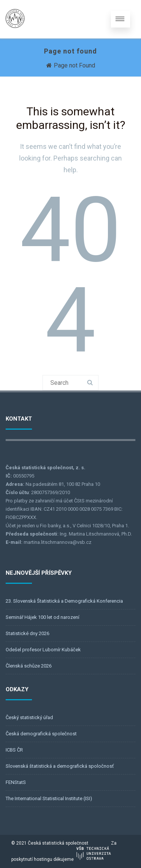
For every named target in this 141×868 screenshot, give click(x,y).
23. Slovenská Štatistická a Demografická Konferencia (64, 601)
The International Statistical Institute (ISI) (49, 798)
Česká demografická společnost (41, 734)
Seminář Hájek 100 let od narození (42, 617)
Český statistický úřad (29, 717)
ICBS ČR (14, 750)
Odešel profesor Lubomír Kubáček (43, 650)
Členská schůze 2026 (29, 666)
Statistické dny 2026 (27, 633)
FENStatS (16, 782)
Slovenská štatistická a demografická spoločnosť (60, 766)
